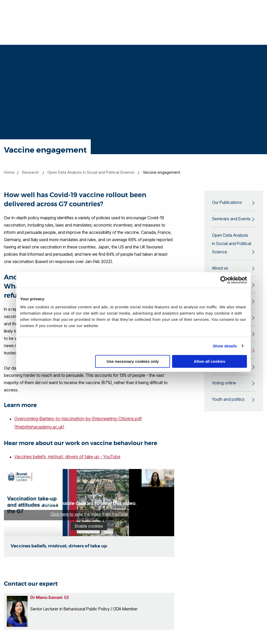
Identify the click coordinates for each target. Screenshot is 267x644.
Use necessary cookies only (133, 361)
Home (9, 172)
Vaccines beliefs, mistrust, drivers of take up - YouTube (67, 456)
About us (220, 268)
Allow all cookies (210, 361)
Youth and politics (228, 400)
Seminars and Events (231, 219)
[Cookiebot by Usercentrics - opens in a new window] (224, 280)
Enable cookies (89, 525)
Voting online (224, 383)
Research (31, 172)
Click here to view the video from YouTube (89, 513)
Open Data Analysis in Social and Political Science (91, 172)
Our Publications (227, 203)
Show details (225, 346)
